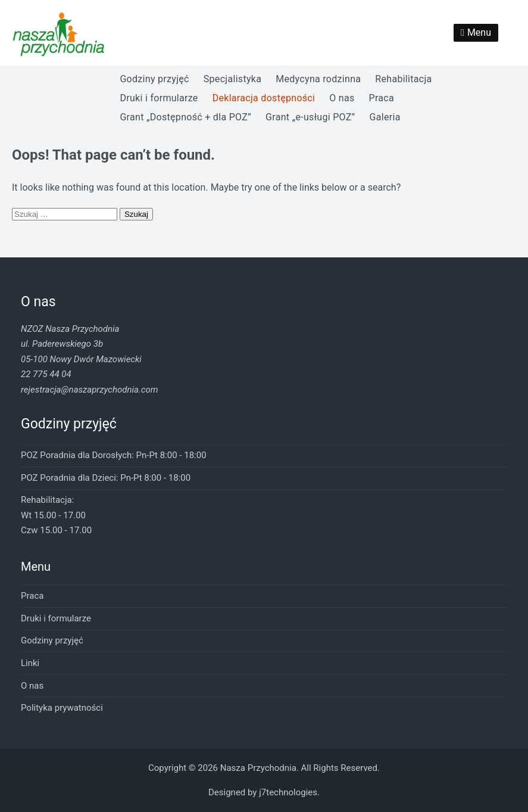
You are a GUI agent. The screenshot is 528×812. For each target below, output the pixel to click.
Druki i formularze (159, 98)
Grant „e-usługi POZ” (310, 117)
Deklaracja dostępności (264, 98)
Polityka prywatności (62, 708)
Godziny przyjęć (154, 79)
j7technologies (288, 792)
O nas (342, 98)
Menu (479, 32)
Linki (30, 663)
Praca (382, 98)
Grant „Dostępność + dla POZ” (185, 117)
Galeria (385, 117)
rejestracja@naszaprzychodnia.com (89, 390)
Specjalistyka (232, 79)
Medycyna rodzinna (318, 79)
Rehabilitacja (403, 79)
